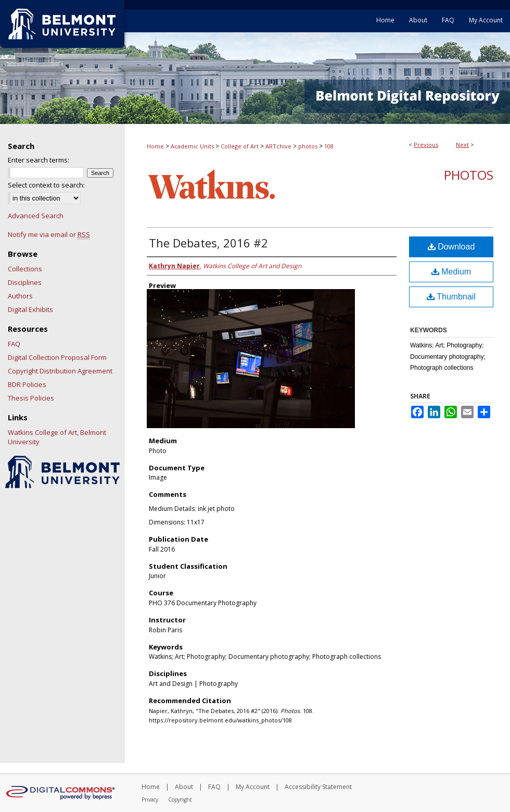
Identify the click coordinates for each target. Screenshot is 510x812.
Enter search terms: (39, 160)
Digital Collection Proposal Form (57, 357)
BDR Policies (27, 384)
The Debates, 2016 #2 (208, 243)
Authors (20, 296)
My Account (253, 787)
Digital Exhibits (30, 309)
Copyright (180, 799)
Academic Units (192, 146)
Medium (451, 272)
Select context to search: (46, 185)
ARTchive (278, 146)
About (184, 787)
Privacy (150, 799)
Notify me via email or (49, 234)
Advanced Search (36, 216)
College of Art (240, 146)
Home (155, 146)
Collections (25, 269)
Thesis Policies (31, 398)
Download (451, 247)
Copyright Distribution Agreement (60, 371)
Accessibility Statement (318, 787)
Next (462, 145)
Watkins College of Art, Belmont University (57, 437)
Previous (426, 145)
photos (308, 146)
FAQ (14, 344)
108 (329, 146)
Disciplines (25, 282)
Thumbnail (451, 297)
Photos (469, 175)
